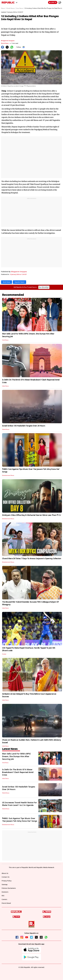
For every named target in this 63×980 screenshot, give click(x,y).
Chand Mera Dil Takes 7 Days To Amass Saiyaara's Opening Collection (32, 559)
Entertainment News (8, 475)
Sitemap (5, 885)
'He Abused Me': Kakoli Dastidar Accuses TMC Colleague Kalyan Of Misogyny (30, 603)
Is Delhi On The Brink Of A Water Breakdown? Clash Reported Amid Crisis (31, 381)
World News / (11, 8)
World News (5, 43)
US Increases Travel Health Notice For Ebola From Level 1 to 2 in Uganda (19, 804)
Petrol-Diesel (6, 903)
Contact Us (6, 877)
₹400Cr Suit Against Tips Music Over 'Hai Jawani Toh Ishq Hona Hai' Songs (31, 470)
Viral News (5, 340)
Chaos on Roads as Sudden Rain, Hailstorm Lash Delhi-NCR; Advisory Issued (31, 741)
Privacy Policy (7, 881)
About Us (5, 873)
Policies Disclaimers (9, 888)
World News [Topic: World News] (7, 282)
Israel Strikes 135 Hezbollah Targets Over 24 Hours (24, 426)
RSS (3, 896)
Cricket (4, 654)
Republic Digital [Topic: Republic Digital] (19, 282)
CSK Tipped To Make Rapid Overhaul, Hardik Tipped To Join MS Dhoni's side (29, 649)
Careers (4, 899)
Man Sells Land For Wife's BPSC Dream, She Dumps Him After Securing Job (28, 335)
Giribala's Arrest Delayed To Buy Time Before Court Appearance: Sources (29, 695)
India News (5, 386)
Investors (5, 892)
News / (3, 8)
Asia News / (20, 8)
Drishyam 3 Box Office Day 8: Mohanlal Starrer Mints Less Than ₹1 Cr (32, 515)
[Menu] (60, 3)
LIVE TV (53, 2)
